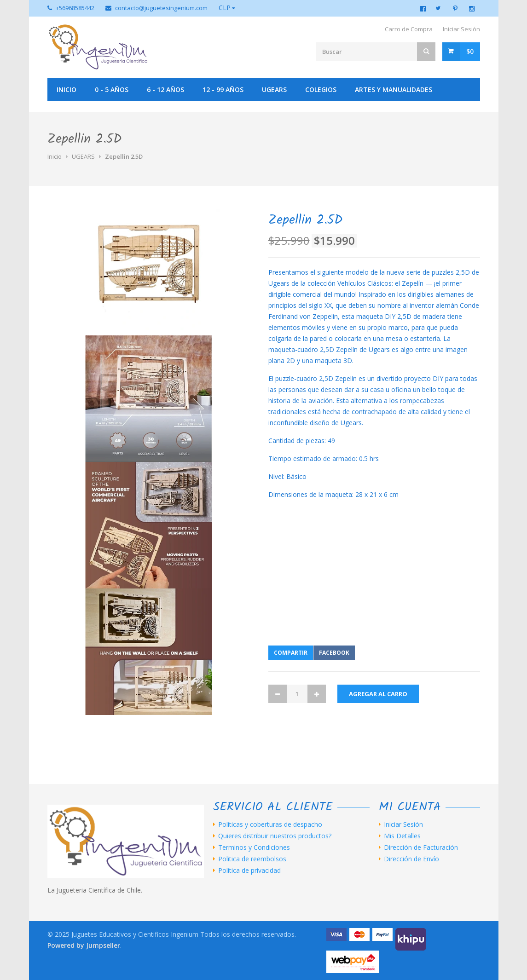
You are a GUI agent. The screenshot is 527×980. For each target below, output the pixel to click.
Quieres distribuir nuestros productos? (275, 836)
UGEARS (274, 89)
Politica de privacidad (249, 870)
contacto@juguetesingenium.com (161, 8)
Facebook (334, 653)
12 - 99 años (223, 89)
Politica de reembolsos (252, 859)
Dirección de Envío (411, 859)
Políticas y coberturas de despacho (270, 824)
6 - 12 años (165, 89)
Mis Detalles (402, 836)
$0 (470, 51)
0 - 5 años (112, 89)
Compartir (291, 653)
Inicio (67, 89)
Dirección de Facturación (421, 847)
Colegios (321, 89)
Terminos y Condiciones (254, 847)
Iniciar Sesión (461, 29)
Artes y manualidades (394, 89)
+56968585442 (75, 8)
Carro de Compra (409, 29)
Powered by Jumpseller (84, 945)
